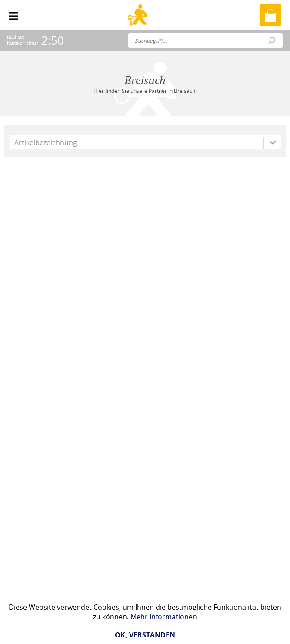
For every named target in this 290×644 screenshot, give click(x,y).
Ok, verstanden (145, 635)
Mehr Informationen (164, 617)
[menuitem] (13, 13)
